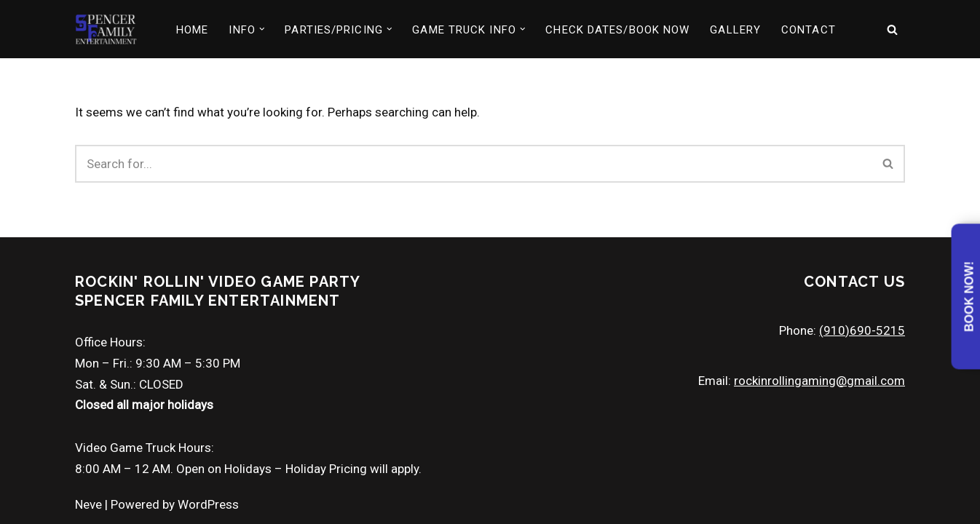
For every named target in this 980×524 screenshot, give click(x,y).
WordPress (208, 504)
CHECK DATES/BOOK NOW (617, 30)
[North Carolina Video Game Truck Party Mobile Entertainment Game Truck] (106, 29)
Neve (88, 504)
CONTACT (809, 30)
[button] (262, 29)
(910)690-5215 (862, 330)
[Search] (892, 29)
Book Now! (969, 297)
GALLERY (735, 30)
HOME (192, 30)
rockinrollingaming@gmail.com (819, 381)
